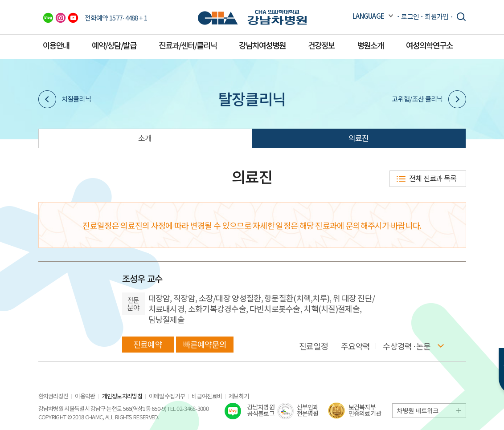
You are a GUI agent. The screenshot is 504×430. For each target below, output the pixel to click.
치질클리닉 (65, 99)
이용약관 (85, 396)
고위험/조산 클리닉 (429, 99)
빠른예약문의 (205, 344)
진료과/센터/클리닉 (188, 45)
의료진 (359, 138)
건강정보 (321, 45)
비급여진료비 (207, 396)
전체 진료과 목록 (433, 178)
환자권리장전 (53, 396)
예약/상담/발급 (114, 45)
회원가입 (436, 16)
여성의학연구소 (429, 45)
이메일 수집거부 (167, 396)
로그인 (410, 16)
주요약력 (355, 346)
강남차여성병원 (262, 45)
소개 (145, 138)
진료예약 (148, 344)
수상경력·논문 (407, 346)
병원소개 (370, 45)
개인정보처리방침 (122, 396)
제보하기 (239, 396)
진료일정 (313, 346)
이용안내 (56, 45)
